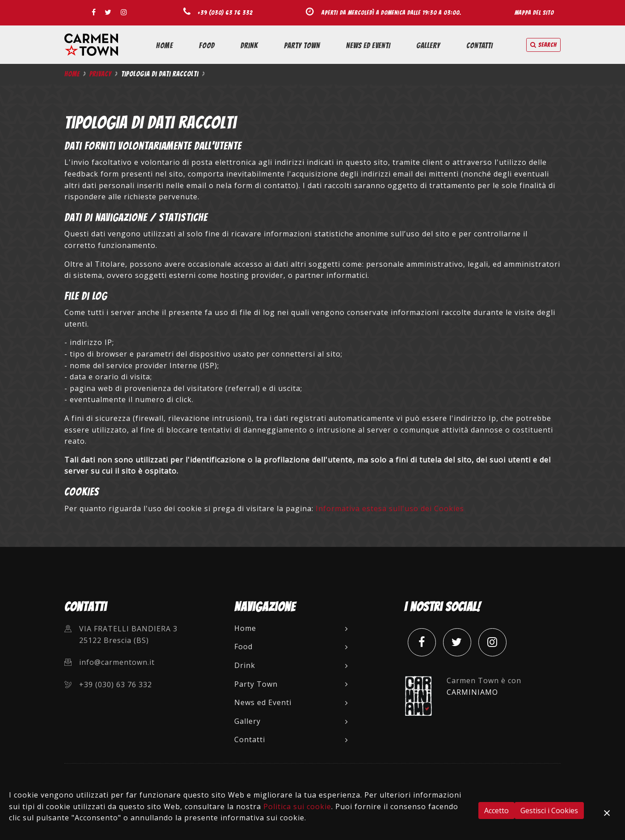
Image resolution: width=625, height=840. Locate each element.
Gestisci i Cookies (549, 811)
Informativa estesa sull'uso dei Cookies (390, 508)
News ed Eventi (368, 46)
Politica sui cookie (297, 806)
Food (207, 46)
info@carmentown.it (117, 662)
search (543, 45)
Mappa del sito (534, 13)
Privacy (100, 74)
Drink (249, 46)
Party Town (302, 46)
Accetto (496, 811)
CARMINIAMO (472, 692)
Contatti (479, 46)
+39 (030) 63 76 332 (225, 13)
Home (165, 46)
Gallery (428, 46)
